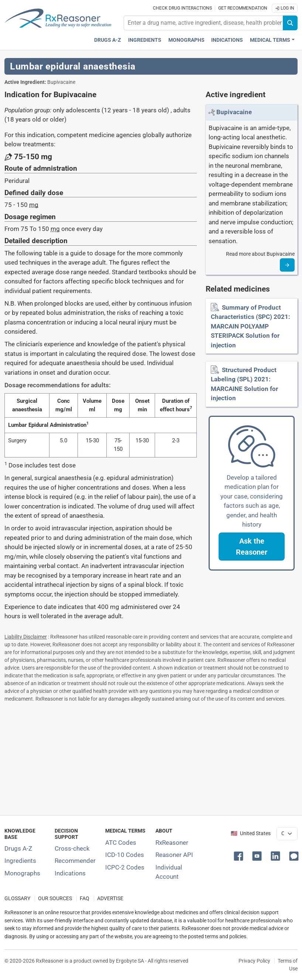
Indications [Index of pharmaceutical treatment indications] (70, 873)
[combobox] (203, 23)
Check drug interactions (182, 8)
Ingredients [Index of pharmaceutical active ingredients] (20, 861)
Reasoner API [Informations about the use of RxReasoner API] (174, 855)
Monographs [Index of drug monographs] (22, 873)
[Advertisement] (151, 757)
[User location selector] (287, 834)
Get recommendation (243, 8)
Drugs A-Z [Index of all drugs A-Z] (18, 848)
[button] (252, 547)
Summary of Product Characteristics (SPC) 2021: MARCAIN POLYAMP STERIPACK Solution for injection (250, 326)
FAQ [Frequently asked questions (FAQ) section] (85, 899)
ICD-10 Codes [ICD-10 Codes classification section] (125, 855)
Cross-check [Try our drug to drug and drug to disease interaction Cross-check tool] (72, 848)
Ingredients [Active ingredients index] (145, 40)
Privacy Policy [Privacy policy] (254, 961)
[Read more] (287, 265)
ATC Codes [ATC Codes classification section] (121, 843)
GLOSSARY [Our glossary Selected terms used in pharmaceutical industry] (17, 899)
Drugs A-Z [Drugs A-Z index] (108, 40)
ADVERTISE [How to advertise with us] (110, 899)
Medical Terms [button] (270, 40)
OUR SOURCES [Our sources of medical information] (55, 899)
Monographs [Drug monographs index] (186, 40)
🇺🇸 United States (251, 833)
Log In (285, 8)
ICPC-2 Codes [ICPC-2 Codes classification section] (125, 867)
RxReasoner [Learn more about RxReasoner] (172, 843)
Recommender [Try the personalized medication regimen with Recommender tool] (75, 861)
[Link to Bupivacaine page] (234, 112)
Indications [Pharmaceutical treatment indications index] (227, 40)
